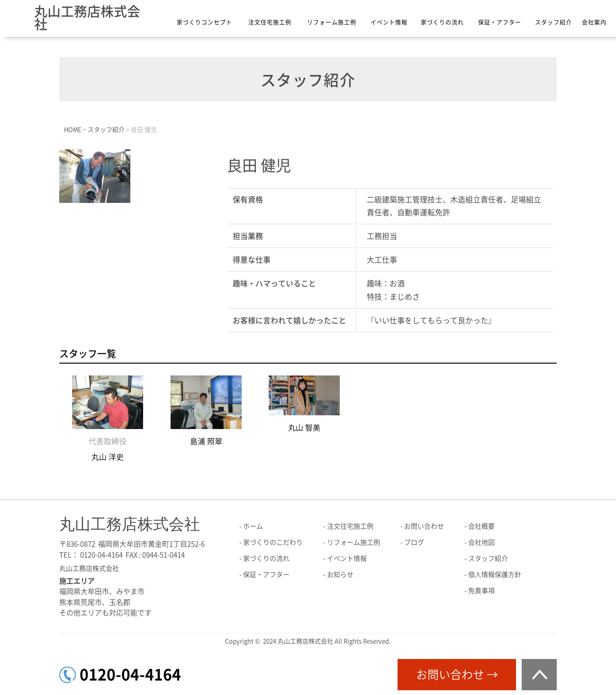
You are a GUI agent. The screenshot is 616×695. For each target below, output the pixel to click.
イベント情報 (389, 22)
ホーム (253, 526)
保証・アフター (500, 22)
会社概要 (481, 526)
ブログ (414, 542)
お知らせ (340, 575)
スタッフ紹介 (553, 22)
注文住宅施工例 (270, 22)
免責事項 (481, 591)
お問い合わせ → (457, 675)
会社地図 (481, 542)
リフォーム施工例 (332, 22)
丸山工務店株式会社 (87, 18)
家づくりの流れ (442, 22)
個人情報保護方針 (495, 575)
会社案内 (594, 22)
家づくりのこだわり (273, 542)
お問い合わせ (424, 526)
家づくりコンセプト (204, 22)
